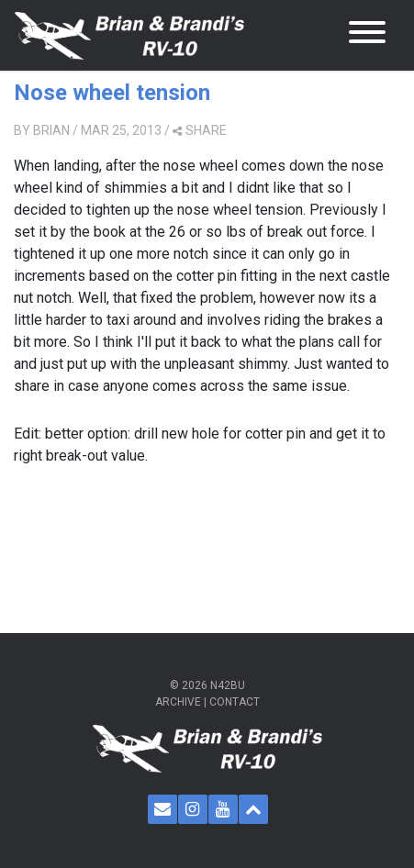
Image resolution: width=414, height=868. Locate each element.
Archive (178, 702)
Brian (51, 130)
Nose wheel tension (112, 93)
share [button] (200, 130)
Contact (235, 702)
